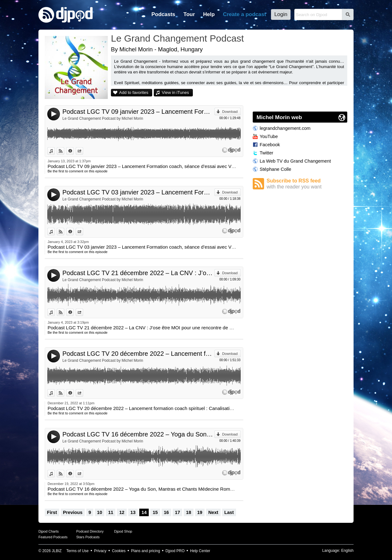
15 (155, 512)
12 (122, 512)
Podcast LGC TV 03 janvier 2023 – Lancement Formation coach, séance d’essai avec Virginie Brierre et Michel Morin (138, 192)
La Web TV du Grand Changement (295, 161)
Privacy (100, 551)
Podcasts (163, 14)
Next (213, 512)
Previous (73, 512)
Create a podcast (244, 14)
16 (166, 512)
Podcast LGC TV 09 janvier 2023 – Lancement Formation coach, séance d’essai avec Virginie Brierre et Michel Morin (138, 112)
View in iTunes (176, 92)
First (52, 512)
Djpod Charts (49, 531)
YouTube (269, 136)
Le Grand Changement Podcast (177, 38)
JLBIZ (57, 551)
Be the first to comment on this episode (78, 171)
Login (281, 14)
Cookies (119, 551)
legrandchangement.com (285, 128)
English (347, 551)
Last (229, 512)
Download (230, 112)
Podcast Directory (90, 531)
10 (100, 512)
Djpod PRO (175, 551)
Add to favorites (134, 92)
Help (209, 14)
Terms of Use (78, 551)
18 (188, 512)
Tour (189, 14)
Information (74, 151)
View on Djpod (64, 151)
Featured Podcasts (53, 537)
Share (83, 151)
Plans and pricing (146, 551)
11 (111, 512)
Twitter (266, 153)
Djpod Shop (123, 531)
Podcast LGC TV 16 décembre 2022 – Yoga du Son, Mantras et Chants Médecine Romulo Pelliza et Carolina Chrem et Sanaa (138, 434)
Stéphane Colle (275, 169)
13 (133, 512)
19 (200, 512)
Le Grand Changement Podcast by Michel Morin (103, 118)
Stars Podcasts (88, 537)
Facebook (270, 145)
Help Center (200, 551)
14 (144, 512)
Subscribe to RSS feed (307, 184)
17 (177, 512)
